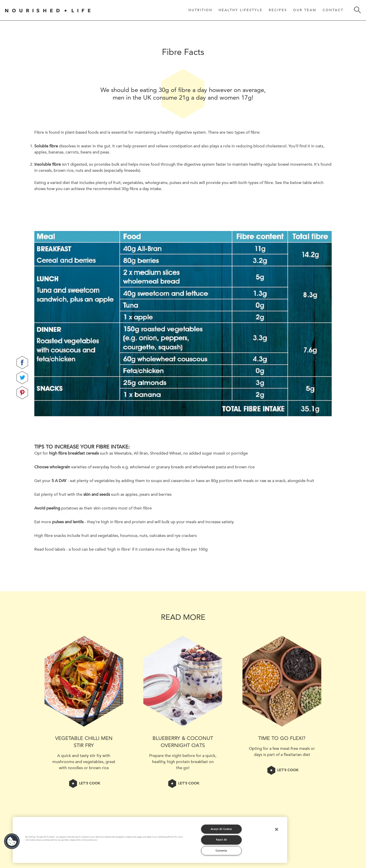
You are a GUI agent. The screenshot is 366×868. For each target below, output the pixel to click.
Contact (333, 10)
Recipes (278, 10)
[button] (12, 841)
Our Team (305, 10)
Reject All (222, 840)
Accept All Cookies (221, 829)
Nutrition (200, 10)
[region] (150, 840)
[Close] (277, 829)
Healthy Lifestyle (241, 10)
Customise (221, 851)
